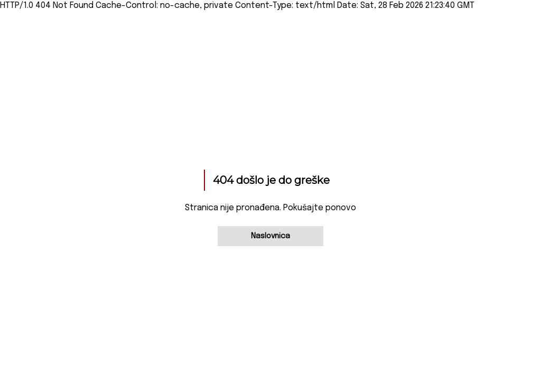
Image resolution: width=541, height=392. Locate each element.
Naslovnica (270, 236)
